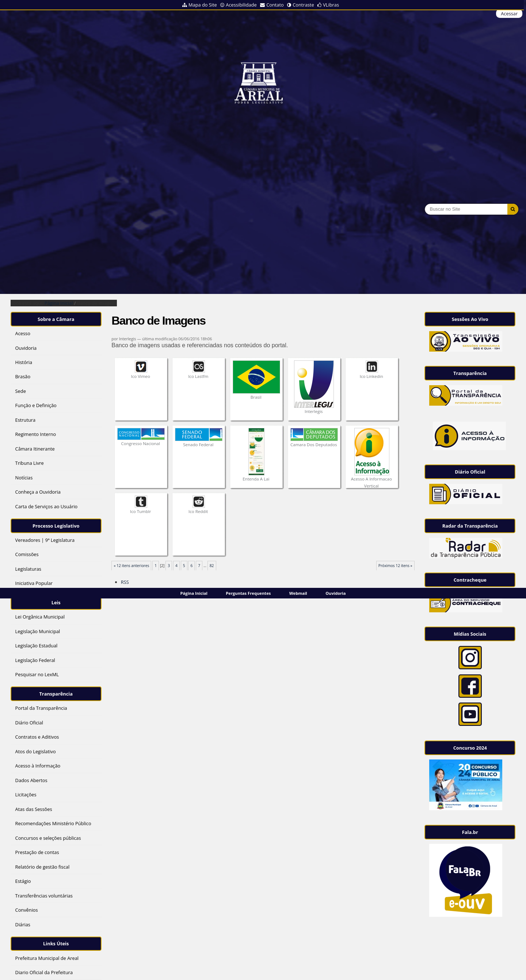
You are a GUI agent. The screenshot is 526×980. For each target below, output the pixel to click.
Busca (425, 204)
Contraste (303, 5)
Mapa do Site (203, 5)
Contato (275, 5)
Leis (56, 602)
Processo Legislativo (56, 526)
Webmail (298, 593)
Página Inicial (194, 593)
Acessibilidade (241, 5)
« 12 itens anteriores (131, 566)
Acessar (509, 14)
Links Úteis (56, 943)
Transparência (56, 694)
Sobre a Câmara (56, 319)
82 (212, 566)
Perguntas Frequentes (248, 593)
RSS (125, 582)
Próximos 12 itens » (395, 566)
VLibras (331, 5)
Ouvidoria (336, 593)
